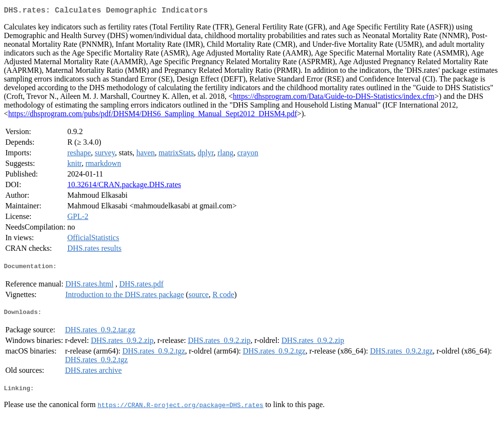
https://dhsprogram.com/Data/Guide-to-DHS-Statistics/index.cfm (334, 98)
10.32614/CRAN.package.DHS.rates (124, 186)
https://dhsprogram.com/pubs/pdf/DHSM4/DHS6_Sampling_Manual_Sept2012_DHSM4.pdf (153, 116)
